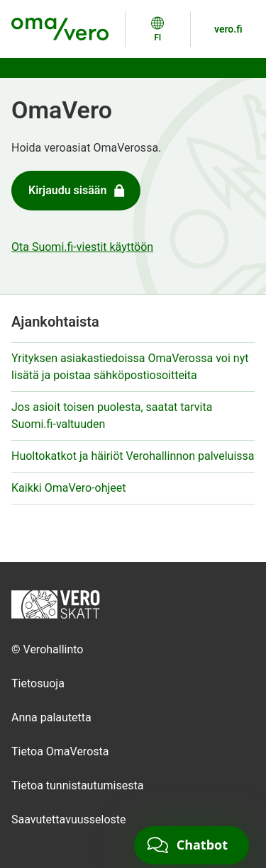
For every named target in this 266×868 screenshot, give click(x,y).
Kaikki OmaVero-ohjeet (69, 488)
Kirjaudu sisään (78, 191)
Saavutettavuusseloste (69, 819)
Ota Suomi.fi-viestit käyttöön (82, 247)
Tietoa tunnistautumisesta (77, 785)
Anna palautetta (51, 717)
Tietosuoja (38, 683)
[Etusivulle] (56, 603)
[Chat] (192, 845)
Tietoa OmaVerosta (60, 751)
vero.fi (228, 29)
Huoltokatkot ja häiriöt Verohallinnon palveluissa (133, 456)
